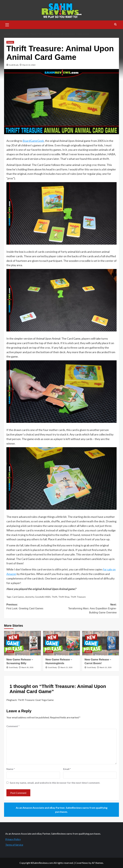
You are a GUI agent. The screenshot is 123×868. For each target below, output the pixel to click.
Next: (89, 609)
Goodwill (39, 597)
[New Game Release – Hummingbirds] (61, 643)
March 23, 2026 (66, 667)
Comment (13, 726)
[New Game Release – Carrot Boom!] (101, 643)
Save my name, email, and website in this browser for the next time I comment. (55, 783)
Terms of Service (14, 845)
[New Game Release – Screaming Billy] (22, 643)
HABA (48, 597)
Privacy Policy (13, 839)
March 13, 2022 (29, 65)
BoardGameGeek (33, 141)
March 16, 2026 (105, 667)
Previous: (34, 607)
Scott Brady (14, 65)
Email (67, 769)
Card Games (18, 597)
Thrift (54, 597)
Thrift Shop (64, 597)
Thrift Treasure (78, 597)
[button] (7, 24)
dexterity (30, 597)
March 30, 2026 (27, 667)
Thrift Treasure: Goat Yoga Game (36, 700)
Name (11, 769)
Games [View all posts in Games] (10, 42)
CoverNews (82, 863)
